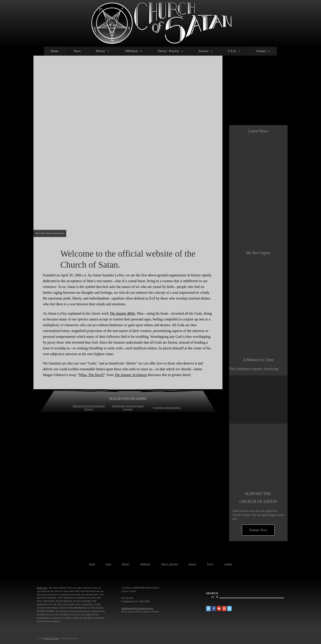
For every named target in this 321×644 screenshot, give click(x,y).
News (77, 51)
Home (55, 51)
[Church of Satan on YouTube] (219, 609)
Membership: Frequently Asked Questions (128, 407)
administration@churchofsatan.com (137, 608)
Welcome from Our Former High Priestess (89, 407)
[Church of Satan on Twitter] (208, 609)
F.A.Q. (234, 51)
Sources (206, 51)
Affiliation (134, 51)
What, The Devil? (92, 375)
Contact (263, 51)
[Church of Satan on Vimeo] (229, 609)
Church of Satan (51, 638)
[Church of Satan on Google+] (224, 609)
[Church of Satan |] (161, 23)
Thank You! (42, 588)
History (103, 51)
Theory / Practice (171, 51)
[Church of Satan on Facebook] (214, 609)
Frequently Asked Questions (167, 407)
